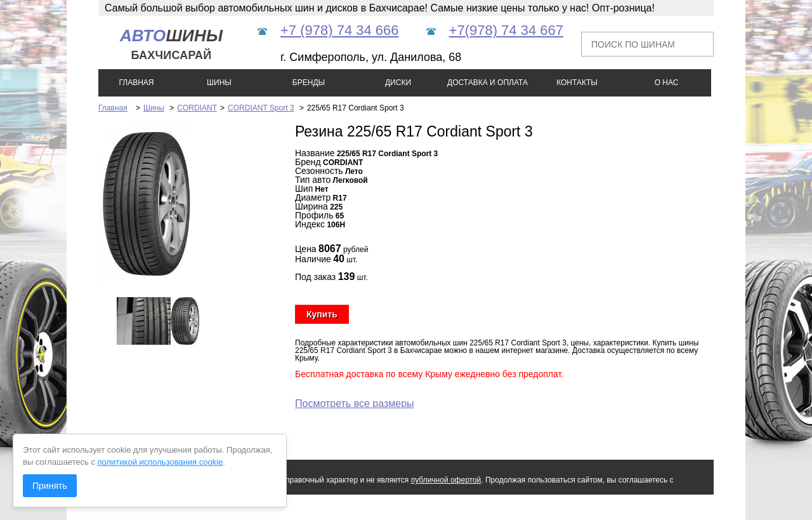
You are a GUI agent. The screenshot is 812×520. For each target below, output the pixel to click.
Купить (322, 314)
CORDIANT (197, 108)
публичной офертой (446, 480)
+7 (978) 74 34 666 (340, 30)
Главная (113, 108)
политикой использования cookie (160, 462)
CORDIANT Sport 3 (261, 108)
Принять (50, 486)
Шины (154, 108)
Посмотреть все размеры (355, 403)
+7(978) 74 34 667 (506, 30)
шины (171, 44)
